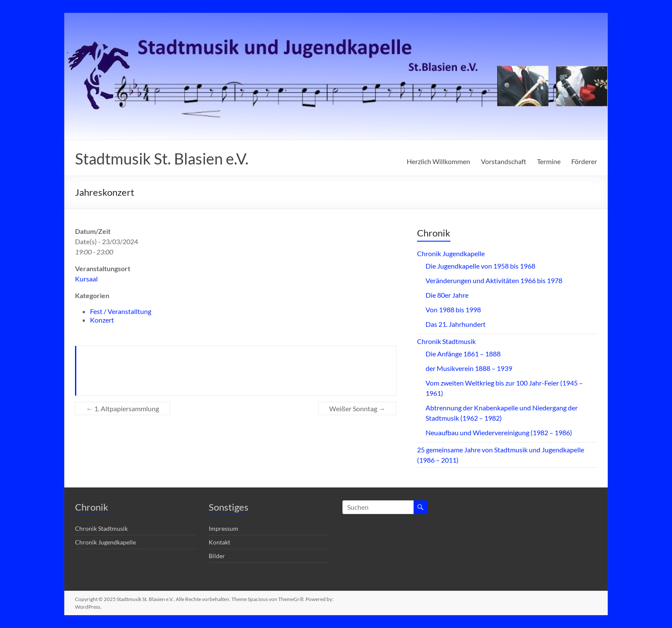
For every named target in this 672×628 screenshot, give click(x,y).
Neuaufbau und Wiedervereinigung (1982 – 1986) (499, 432)
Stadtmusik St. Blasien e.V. (162, 158)
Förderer (584, 161)
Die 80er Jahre (447, 295)
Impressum (223, 528)
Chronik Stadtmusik (446, 341)
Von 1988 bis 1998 (453, 310)
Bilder (217, 556)
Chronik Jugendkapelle (451, 253)
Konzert (102, 320)
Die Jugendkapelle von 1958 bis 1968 (480, 266)
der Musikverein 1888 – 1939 (469, 368)
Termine (549, 161)
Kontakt (219, 542)
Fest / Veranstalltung (121, 311)
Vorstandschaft (504, 161)
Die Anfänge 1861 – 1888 (463, 354)
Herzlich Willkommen (438, 161)
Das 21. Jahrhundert (456, 324)
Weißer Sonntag (357, 408)
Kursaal (86, 279)
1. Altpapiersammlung (123, 408)
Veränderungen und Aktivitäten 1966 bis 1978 (494, 280)
